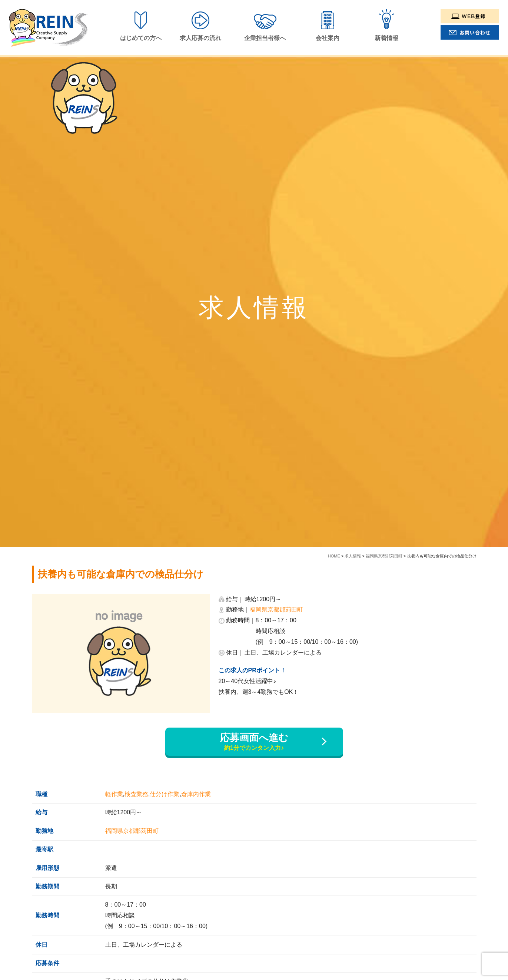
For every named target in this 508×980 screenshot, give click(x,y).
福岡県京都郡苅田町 (276, 610)
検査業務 (136, 794)
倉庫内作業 (196, 794)
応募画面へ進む (254, 742)
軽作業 (114, 794)
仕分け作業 (165, 794)
